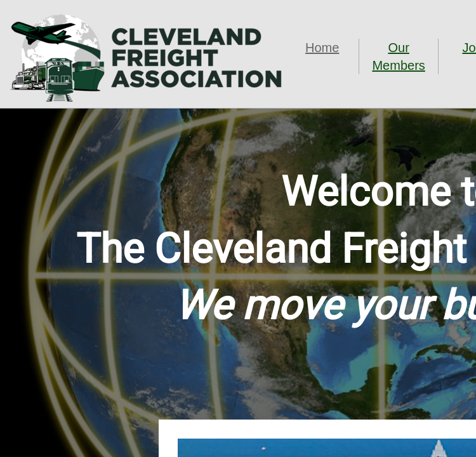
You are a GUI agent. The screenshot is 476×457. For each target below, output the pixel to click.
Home (322, 48)
